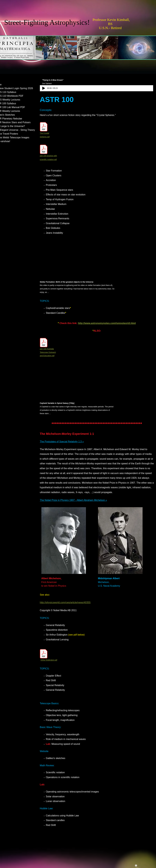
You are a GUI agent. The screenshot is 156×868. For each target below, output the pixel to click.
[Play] (44, 88)
